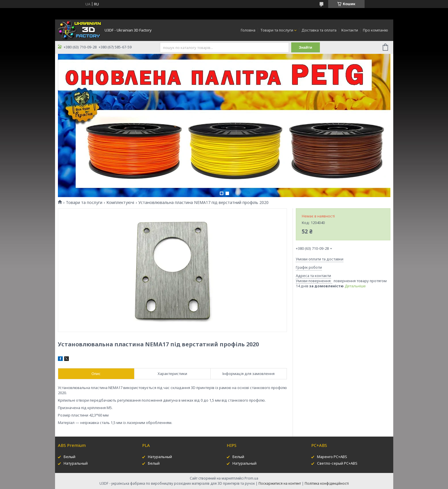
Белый (70, 457)
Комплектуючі (120, 203)
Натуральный (76, 463)
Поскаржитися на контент (280, 483)
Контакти (350, 30)
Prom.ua (251, 478)
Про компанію (375, 30)
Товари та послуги (277, 30)
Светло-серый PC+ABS (337, 463)
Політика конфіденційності (327, 483)
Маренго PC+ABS (332, 457)
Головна (248, 30)
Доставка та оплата (319, 30)
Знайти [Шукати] (305, 47)
